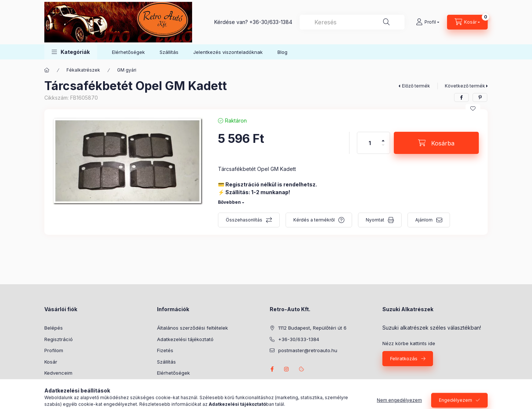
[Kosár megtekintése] (467, 22)
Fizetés (165, 350)
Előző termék (416, 86)
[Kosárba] (436, 143)
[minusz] (383, 148)
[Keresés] (386, 22)
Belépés (54, 328)
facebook (272, 369)
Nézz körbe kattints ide (409, 343)
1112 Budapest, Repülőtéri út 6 (312, 328)
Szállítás (169, 52)
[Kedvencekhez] (473, 109)
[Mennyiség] (370, 143)
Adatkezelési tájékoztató (185, 339)
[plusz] (383, 138)
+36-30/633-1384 (271, 22)
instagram (287, 369)
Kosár (51, 362)
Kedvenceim (58, 373)
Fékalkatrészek (83, 70)
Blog (282, 52)
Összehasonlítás (244, 220)
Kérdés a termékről (314, 220)
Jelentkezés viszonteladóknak (228, 52)
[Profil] (428, 22)
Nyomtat (375, 220)
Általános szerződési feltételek (192, 328)
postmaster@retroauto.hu (308, 350)
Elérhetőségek (128, 52)
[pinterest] (480, 97)
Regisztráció (59, 339)
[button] (71, 52)
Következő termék (465, 86)
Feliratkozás (404, 358)
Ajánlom (424, 220)
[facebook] (461, 97)
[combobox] (352, 22)
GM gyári (127, 70)
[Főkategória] (47, 70)
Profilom (54, 350)
